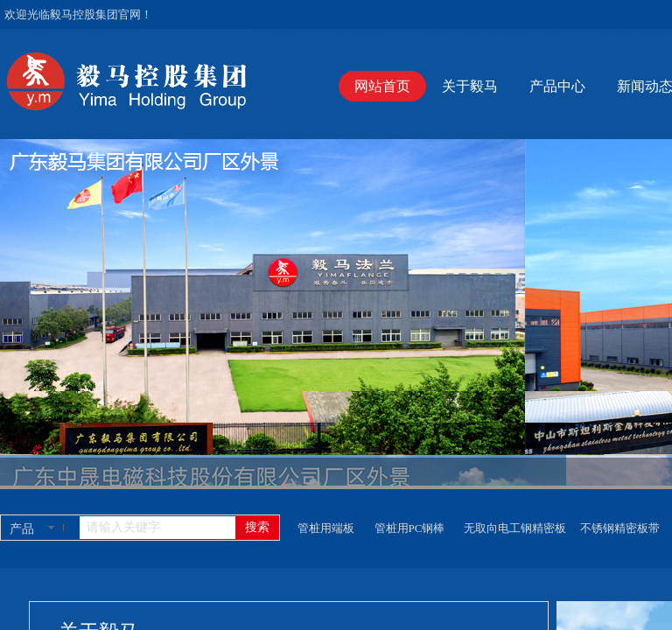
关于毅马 (470, 86)
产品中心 (557, 86)
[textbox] (157, 528)
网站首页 (382, 86)
